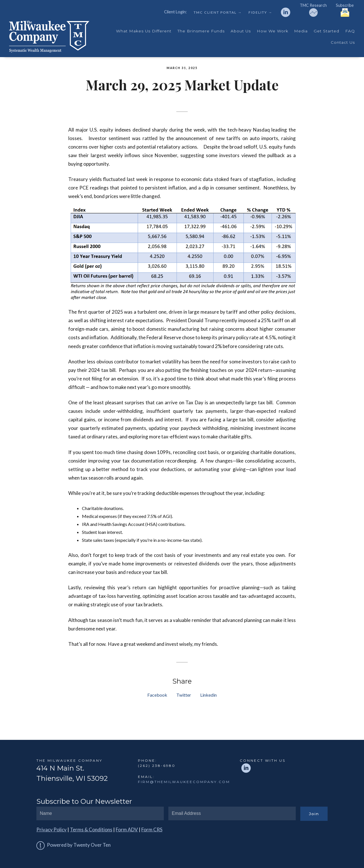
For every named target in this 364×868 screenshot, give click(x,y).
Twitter (184, 695)
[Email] (232, 813)
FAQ (350, 31)
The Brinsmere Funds (201, 31)
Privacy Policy (51, 830)
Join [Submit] (314, 814)
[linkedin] (286, 12)
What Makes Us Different (144, 31)
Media (301, 31)
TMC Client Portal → (218, 13)
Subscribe (345, 10)
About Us (241, 31)
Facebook (157, 695)
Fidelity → (260, 13)
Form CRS (152, 830)
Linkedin (208, 695)
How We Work (273, 31)
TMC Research (313, 10)
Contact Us (343, 42)
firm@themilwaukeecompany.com (184, 782)
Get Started (326, 31)
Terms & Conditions (91, 830)
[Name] (100, 813)
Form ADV (127, 830)
